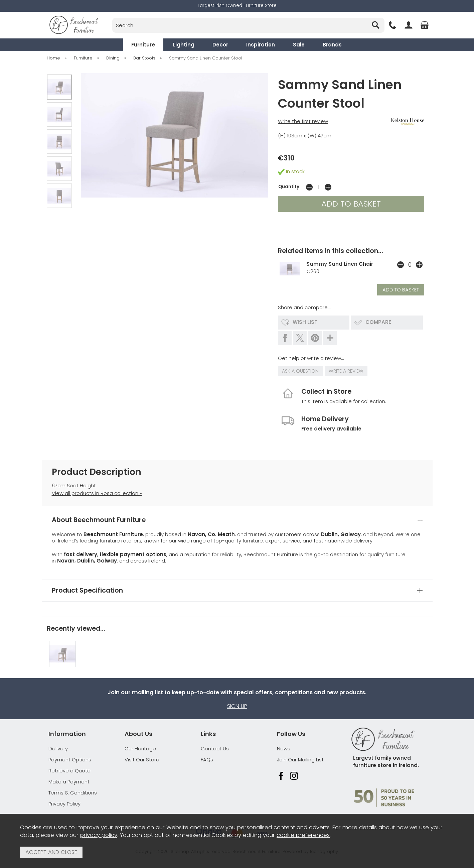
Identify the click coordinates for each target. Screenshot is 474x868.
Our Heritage (140, 749)
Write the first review (303, 121)
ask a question (300, 371)
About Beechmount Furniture (99, 520)
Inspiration (261, 45)
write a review (346, 371)
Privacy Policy (64, 804)
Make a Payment (69, 782)
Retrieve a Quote (69, 771)
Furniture (143, 45)
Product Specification (87, 590)
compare (378, 322)
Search (112, 18)
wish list (305, 322)
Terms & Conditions (73, 793)
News (284, 749)
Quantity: (289, 187)
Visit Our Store (142, 760)
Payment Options (70, 760)
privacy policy (99, 835)
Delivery (58, 749)
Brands (332, 45)
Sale (299, 45)
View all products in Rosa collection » (97, 493)
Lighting (184, 45)
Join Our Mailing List (300, 760)
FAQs (207, 760)
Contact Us (215, 749)
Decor (220, 45)
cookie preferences (303, 835)
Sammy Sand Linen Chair (340, 264)
